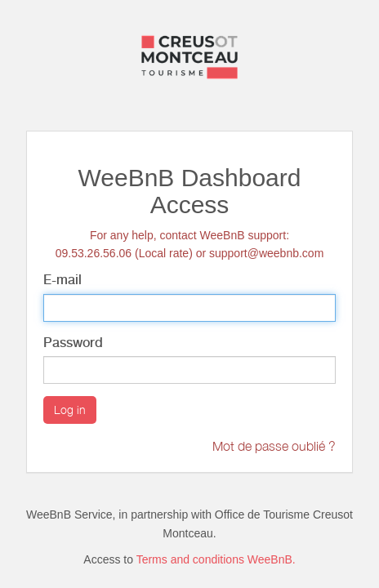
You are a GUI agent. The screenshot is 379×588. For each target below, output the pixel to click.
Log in (70, 410)
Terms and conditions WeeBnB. (216, 559)
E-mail (62, 280)
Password (73, 343)
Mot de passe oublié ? (274, 446)
